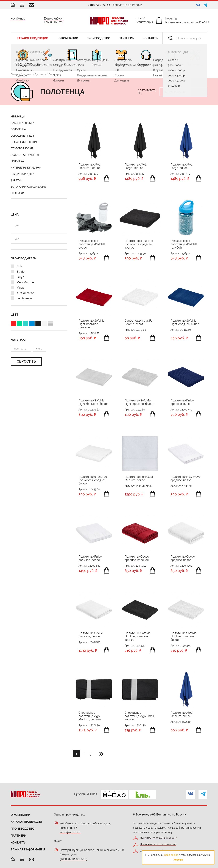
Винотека (17, 161)
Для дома (40, 75)
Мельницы (18, 117)
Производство (23, 829)
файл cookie (171, 855)
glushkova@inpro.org (73, 859)
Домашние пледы (23, 136)
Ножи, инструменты (25, 155)
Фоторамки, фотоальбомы (29, 187)
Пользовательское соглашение (158, 844)
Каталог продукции (26, 822)
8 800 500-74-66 (99, 5)
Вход (139, 19)
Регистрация (144, 23)
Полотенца (18, 129)
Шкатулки (17, 193)
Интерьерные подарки (26, 168)
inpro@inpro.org (70, 832)
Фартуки (16, 180)
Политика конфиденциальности (159, 838)
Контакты (18, 843)
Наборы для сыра (23, 123)
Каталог (27, 75)
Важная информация (28, 849)
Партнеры (19, 836)
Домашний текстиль (25, 142)
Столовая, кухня (22, 148)
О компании (20, 815)
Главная (15, 75)
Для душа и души (22, 174)
